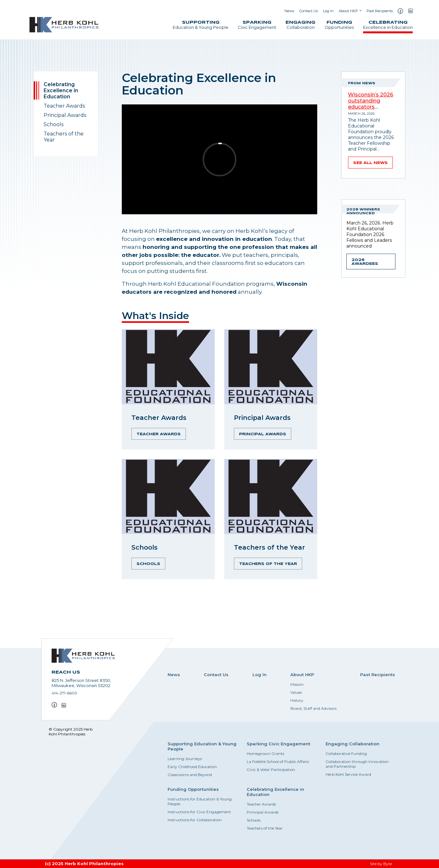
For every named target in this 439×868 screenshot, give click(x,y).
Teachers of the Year (64, 137)
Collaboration (300, 25)
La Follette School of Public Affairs (278, 762)
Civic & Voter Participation (271, 770)
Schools (54, 124)
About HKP (348, 11)
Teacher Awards (64, 106)
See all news (370, 163)
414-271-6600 (64, 693)
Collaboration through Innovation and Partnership (357, 764)
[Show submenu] (360, 11)
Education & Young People (201, 25)
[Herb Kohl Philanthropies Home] (64, 25)
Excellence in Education (388, 25)
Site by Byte (381, 864)
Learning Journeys (185, 759)
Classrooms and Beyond (190, 775)
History (297, 700)
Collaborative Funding (346, 753)
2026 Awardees (365, 262)
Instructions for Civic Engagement (199, 812)
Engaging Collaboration (352, 744)
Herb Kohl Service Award (348, 774)
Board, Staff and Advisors (313, 708)
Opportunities (339, 25)
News (289, 11)
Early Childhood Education (192, 767)
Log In (328, 11)
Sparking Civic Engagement (278, 744)
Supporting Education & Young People (202, 746)
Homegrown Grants (265, 753)
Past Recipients (380, 11)
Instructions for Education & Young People (200, 801)
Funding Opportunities (193, 789)
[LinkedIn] (410, 11)
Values (296, 692)
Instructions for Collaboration (195, 820)
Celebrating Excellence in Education (61, 90)
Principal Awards (65, 115)
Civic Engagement (257, 25)
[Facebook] (400, 11)
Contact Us (309, 11)
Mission (297, 684)
